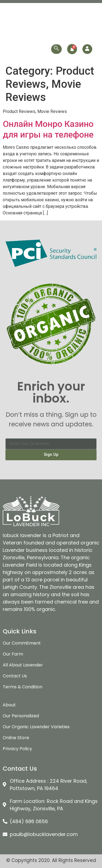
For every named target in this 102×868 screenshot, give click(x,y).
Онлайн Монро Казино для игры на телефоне (48, 129)
